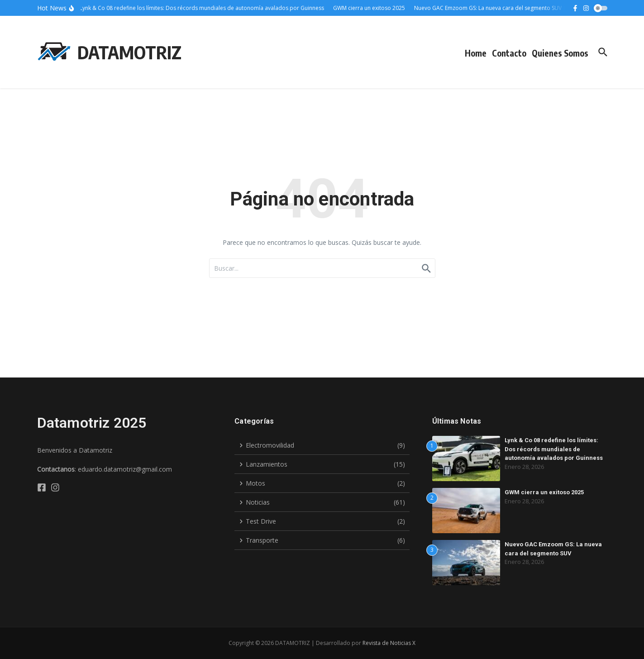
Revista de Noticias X (389, 643)
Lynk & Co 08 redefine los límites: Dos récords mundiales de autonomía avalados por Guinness (554, 449)
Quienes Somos (560, 53)
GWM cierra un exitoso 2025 (544, 492)
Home (476, 53)
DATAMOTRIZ (129, 52)
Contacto (509, 53)
